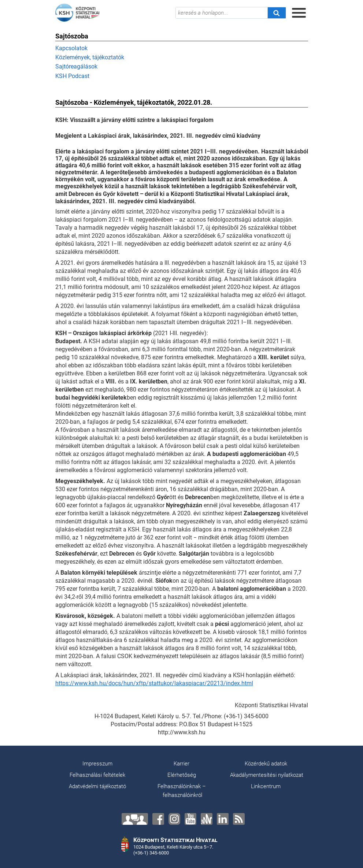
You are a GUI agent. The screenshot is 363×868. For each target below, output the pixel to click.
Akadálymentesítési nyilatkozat (267, 775)
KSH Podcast (72, 76)
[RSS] (239, 819)
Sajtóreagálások (76, 66)
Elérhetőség (182, 775)
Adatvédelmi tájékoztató (97, 786)
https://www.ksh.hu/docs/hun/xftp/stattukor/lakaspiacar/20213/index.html (154, 683)
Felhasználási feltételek (97, 775)
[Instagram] (174, 819)
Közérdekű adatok (266, 764)
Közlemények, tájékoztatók (90, 57)
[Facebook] (158, 819)
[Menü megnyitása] (299, 13)
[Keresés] (277, 13)
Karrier (181, 764)
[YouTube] (190, 819)
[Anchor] (207, 819)
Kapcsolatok (71, 48)
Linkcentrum (266, 786)
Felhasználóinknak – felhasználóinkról (182, 791)
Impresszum (97, 764)
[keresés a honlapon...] (222, 13)
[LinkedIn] (223, 819)
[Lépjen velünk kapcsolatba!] (135, 819)
